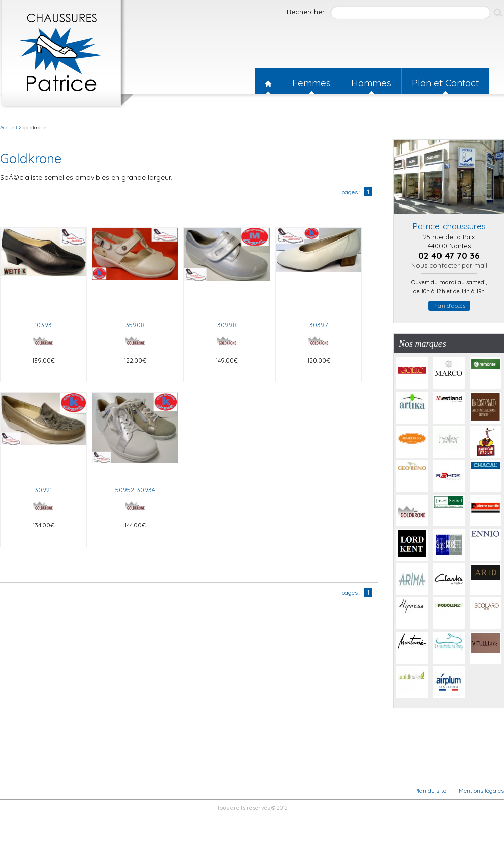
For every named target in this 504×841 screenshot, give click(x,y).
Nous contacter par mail (449, 265)
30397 (319, 325)
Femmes (311, 83)
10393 (43, 325)
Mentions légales (481, 790)
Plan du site (430, 790)
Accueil (268, 81)
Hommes (371, 83)
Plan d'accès (449, 306)
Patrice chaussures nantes (66, 54)
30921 (43, 490)
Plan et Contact (445, 83)
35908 (135, 325)
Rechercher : (308, 12)
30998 (227, 325)
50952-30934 (135, 490)
